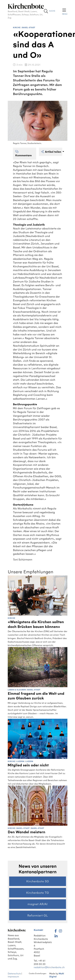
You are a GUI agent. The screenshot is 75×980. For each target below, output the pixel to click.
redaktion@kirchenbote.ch (49, 967)
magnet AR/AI (37, 904)
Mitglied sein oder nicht (28, 765)
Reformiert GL (38, 915)
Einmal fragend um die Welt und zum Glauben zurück (36, 696)
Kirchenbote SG (38, 881)
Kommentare (23, 154)
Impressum (13, 977)
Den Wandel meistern (27, 832)
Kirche (17, 28)
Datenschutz (14, 974)
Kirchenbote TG (37, 893)
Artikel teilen (52, 152)
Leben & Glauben (17, 690)
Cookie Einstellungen (38, 973)
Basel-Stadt (29, 28)
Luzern (20, 761)
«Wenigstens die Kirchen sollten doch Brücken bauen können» (36, 624)
